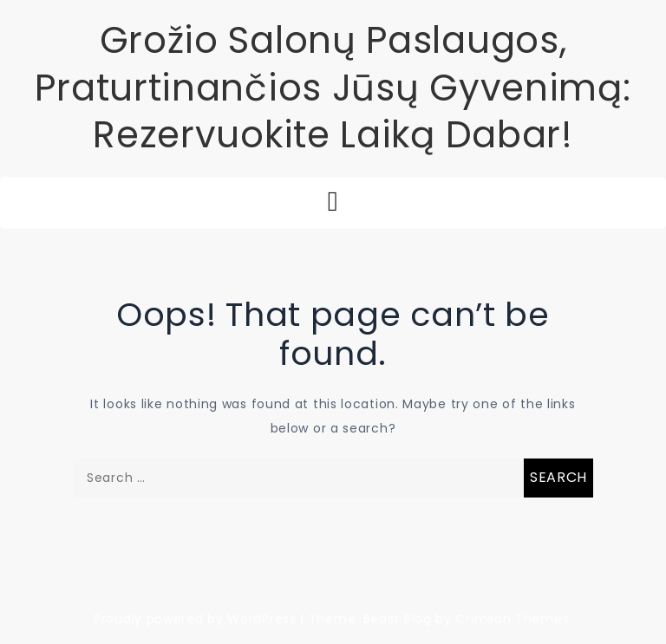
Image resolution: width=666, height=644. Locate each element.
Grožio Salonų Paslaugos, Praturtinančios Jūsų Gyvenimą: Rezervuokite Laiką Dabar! (333, 88)
